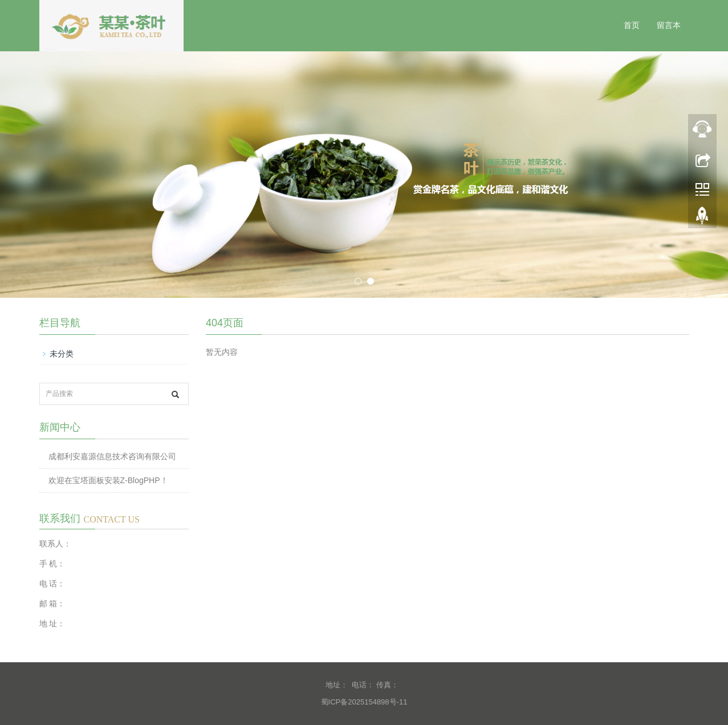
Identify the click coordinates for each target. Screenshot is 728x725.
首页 (632, 25)
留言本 (669, 25)
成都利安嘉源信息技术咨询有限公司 (112, 456)
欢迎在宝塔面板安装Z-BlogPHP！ (108, 480)
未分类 (62, 354)
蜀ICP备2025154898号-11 (364, 702)
